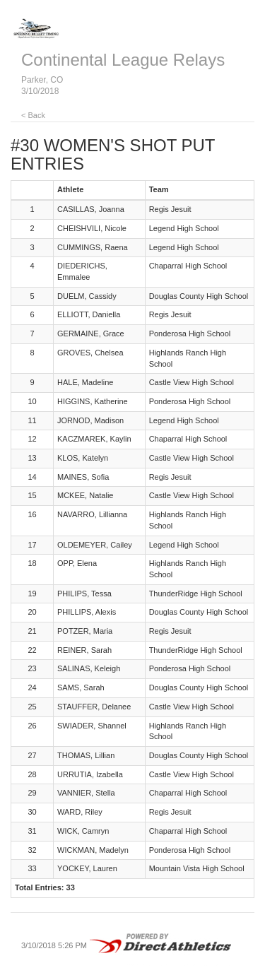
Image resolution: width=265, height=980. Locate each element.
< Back (33, 115)
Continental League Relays (123, 60)
